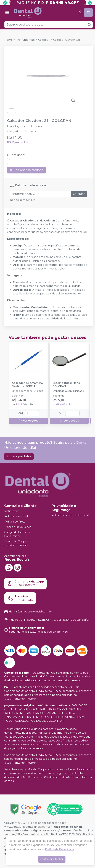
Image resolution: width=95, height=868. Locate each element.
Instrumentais (25, 40)
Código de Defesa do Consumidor (18, 534)
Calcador (44, 40)
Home (8, 40)
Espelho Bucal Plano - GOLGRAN (67, 385)
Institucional (12, 511)
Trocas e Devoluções (18, 527)
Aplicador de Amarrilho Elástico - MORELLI (27, 385)
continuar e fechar (52, 859)
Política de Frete (15, 522)
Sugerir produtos (19, 456)
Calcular (79, 194)
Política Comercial (16, 516)
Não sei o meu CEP (22, 200)
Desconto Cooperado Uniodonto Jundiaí (18, 543)
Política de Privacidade (60, 849)
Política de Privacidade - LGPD (71, 515)
